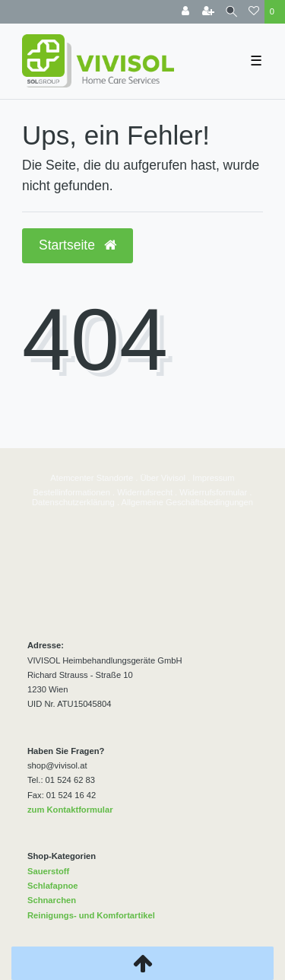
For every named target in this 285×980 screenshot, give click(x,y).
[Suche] (231, 12)
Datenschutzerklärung (73, 502)
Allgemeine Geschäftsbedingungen (188, 502)
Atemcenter (72, 478)
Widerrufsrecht (145, 492)
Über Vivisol (163, 478)
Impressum (213, 478)
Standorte (114, 478)
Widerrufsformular (213, 492)
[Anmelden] (185, 12)
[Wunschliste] (254, 12)
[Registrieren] (208, 12)
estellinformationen (74, 492)
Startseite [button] (78, 245)
